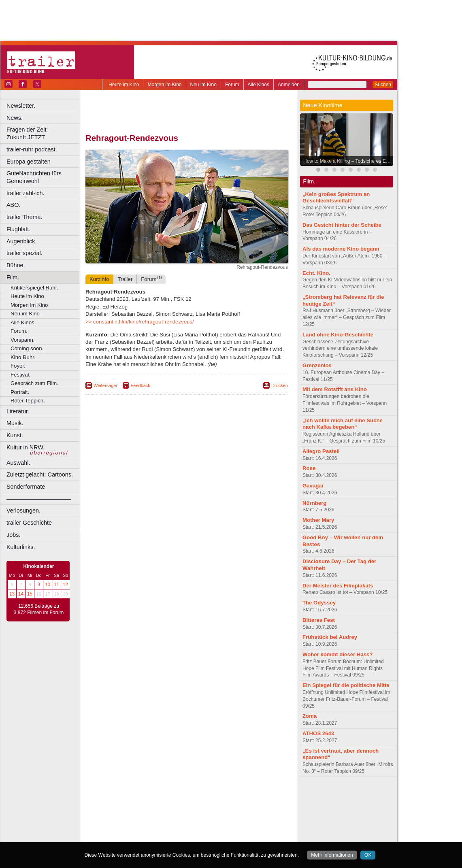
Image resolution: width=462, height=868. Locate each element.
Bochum (125, 810)
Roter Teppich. (28, 401)
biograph (122, 803)
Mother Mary (318, 520)
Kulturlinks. (21, 547)
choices (144, 803)
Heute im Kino (124, 85)
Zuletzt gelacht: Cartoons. (40, 474)
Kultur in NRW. (26, 447)
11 (56, 585)
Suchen (383, 85)
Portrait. (20, 392)
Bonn (142, 810)
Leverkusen (145, 823)
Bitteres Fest (319, 620)
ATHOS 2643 (318, 733)
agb (232, 796)
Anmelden (289, 85)
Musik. (15, 423)
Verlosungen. (23, 511)
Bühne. (16, 265)
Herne (216, 817)
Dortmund (197, 810)
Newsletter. (21, 106)
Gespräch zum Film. (34, 383)
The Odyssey (319, 603)
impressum (182, 796)
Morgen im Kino (164, 85)
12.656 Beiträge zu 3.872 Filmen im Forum (39, 609)
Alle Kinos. (23, 322)
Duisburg (247, 810)
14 (21, 594)
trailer (187, 803)
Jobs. (13, 535)
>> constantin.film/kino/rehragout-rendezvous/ (140, 322)
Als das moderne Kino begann (341, 249)
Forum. (19, 331)
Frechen (147, 817)
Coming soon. (27, 348)
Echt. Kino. (316, 273)
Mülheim (185, 823)
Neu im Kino (203, 85)
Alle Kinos (259, 85)
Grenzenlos (317, 365)
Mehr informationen (332, 855)
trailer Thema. (24, 217)
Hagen (200, 817)
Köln (245, 817)
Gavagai (313, 486)
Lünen (166, 823)
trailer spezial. (24, 253)
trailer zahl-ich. (26, 193)
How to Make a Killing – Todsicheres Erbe (348, 161)
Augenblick (21, 241)
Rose (309, 468)
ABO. (13, 205)
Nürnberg (314, 503)
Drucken (280, 385)
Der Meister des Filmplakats (338, 586)
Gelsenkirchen (174, 817)
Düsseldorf (222, 810)
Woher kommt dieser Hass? (337, 654)
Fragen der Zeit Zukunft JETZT (44, 133)
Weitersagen (106, 385)
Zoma (310, 716)
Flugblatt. (18, 229)
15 (30, 594)
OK (368, 855)
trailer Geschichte (29, 523)
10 (48, 585)
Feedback (141, 385)
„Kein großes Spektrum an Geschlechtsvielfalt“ (336, 198)
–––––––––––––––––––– (39, 499)
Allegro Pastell (321, 451)
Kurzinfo (99, 279)
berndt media (152, 796)
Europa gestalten (29, 162)
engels (163, 803)
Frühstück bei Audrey (330, 637)
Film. (13, 277)
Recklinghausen (159, 830)
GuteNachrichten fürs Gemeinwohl (34, 177)
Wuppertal (220, 830)
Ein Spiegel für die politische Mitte (346, 685)
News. (15, 118)
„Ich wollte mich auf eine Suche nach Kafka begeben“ (343, 424)
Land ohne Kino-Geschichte (338, 335)
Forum (232, 85)
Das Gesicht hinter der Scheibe (342, 225)
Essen (129, 817)
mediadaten (252, 796)
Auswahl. (18, 463)
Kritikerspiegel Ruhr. (34, 288)
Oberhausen (227, 823)
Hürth (231, 817)
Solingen (189, 830)
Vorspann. (22, 340)
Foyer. (18, 366)
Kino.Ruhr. (23, 357)
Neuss (204, 823)
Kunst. (15, 435)
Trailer (125, 279)
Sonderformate (26, 487)
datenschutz (211, 796)
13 (12, 594)
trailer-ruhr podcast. (32, 149)
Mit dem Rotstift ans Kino (335, 389)
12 (65, 585)
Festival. (20, 375)
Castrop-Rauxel (167, 810)
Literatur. (18, 411)
